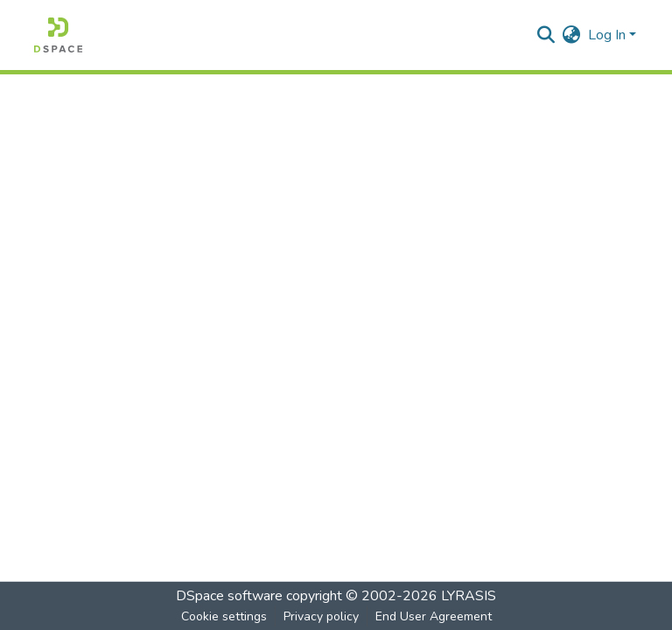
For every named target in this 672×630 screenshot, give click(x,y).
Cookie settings (224, 616)
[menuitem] (572, 35)
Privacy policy (321, 616)
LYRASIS (469, 596)
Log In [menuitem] (607, 35)
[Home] (58, 35)
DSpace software (229, 596)
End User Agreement (434, 616)
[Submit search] (546, 35)
